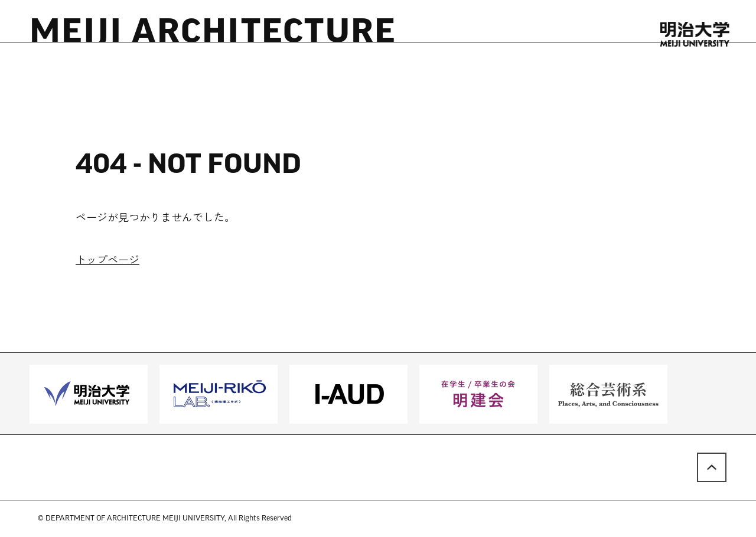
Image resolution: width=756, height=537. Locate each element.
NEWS (89, 73)
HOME (45, 73)
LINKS (356, 73)
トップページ (107, 261)
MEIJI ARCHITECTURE (213, 34)
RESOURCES (149, 73)
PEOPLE (213, 73)
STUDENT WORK (287, 73)
